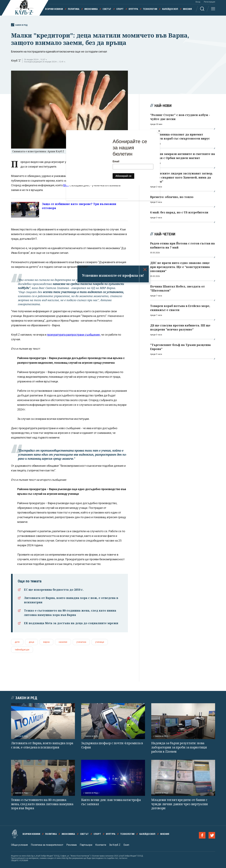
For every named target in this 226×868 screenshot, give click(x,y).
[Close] (159, 131)
